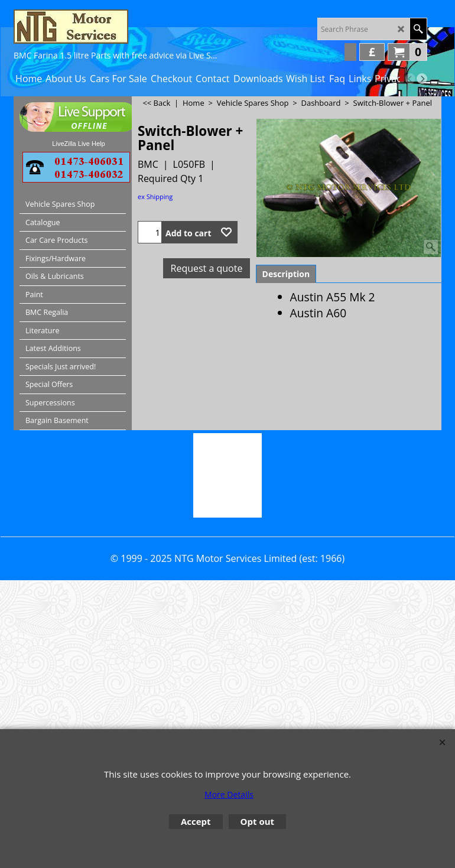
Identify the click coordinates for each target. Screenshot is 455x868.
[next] (422, 79)
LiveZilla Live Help (78, 144)
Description (286, 274)
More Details (229, 794)
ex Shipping (155, 196)
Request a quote (207, 268)
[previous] (410, 79)
